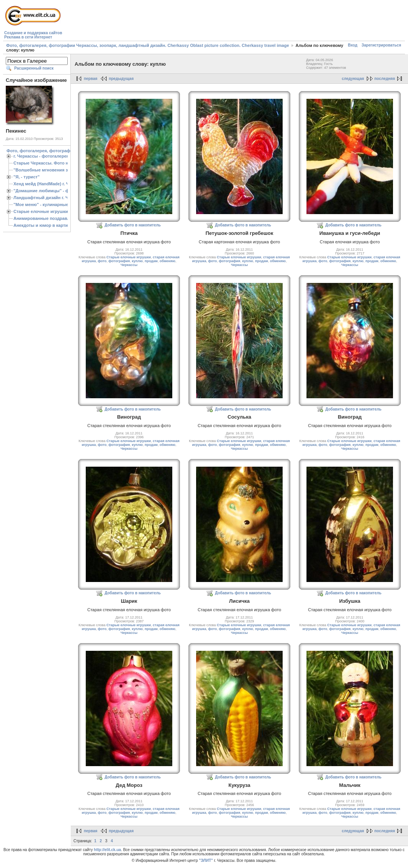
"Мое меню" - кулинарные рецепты (51, 205)
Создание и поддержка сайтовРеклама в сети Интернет (33, 35)
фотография (119, 261)
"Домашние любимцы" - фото (45, 191)
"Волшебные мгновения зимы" (46, 170)
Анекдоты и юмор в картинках (45, 225)
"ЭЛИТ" (206, 861)
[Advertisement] (204, 22)
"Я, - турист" (27, 177)
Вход (353, 45)
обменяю (167, 261)
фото (102, 261)
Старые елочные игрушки (41, 211)
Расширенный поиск (34, 68)
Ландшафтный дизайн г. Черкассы (50, 198)
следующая (353, 79)
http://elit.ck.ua (107, 850)
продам (151, 261)
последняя (385, 79)
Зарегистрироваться (381, 45)
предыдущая (121, 79)
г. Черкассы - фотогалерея (41, 156)
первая (91, 79)
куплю (137, 261)
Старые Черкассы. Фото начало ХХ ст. (54, 163)
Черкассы (129, 265)
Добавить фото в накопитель (133, 225)
